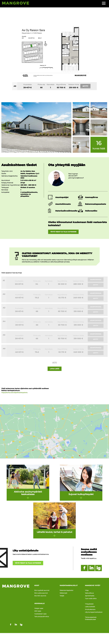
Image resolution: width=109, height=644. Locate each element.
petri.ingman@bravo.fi (77, 178)
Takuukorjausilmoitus (42, 616)
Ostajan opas (39, 610)
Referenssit (64, 596)
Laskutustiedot (90, 607)
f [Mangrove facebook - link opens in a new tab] (11, 606)
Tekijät (62, 598)
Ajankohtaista (90, 598)
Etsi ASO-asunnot (41, 598)
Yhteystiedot (90, 605)
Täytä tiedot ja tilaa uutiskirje (66, 232)
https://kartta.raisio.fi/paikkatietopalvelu (15, 397)
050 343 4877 (73, 176)
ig (98, 572)
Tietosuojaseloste (91, 616)
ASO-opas (38, 612)
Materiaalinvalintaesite (66, 211)
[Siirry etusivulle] (17, 4)
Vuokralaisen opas (41, 614)
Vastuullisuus (90, 596)
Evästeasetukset (91, 618)
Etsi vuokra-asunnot (42, 596)
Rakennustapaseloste (96, 204)
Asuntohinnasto (63, 204)
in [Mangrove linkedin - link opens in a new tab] (16, 606)
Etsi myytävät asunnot (42, 594)
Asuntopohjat (62, 197)
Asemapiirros (91, 197)
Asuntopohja (96, 280)
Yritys (87, 594)
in (91, 572)
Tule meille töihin (91, 600)
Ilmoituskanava (91, 609)
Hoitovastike (91, 211)
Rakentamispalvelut (67, 594)
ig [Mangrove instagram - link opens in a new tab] (21, 606)
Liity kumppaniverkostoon (94, 611)
